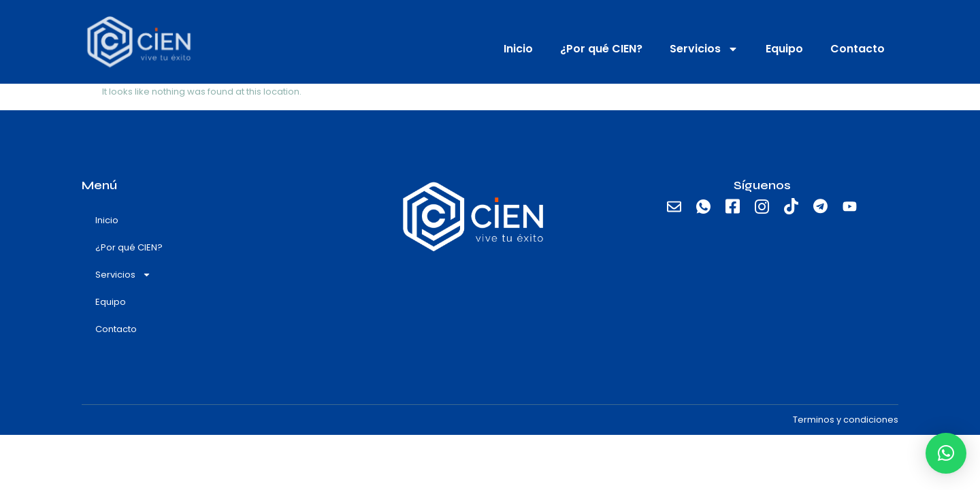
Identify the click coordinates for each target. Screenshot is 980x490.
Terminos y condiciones (846, 420)
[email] (674, 207)
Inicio (518, 49)
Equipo (784, 49)
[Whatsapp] (704, 207)
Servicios (704, 49)
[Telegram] (821, 207)
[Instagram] (762, 207)
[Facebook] (733, 207)
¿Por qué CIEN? (601, 49)
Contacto (857, 49)
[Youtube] (850, 207)
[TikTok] (791, 207)
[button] (946, 453)
